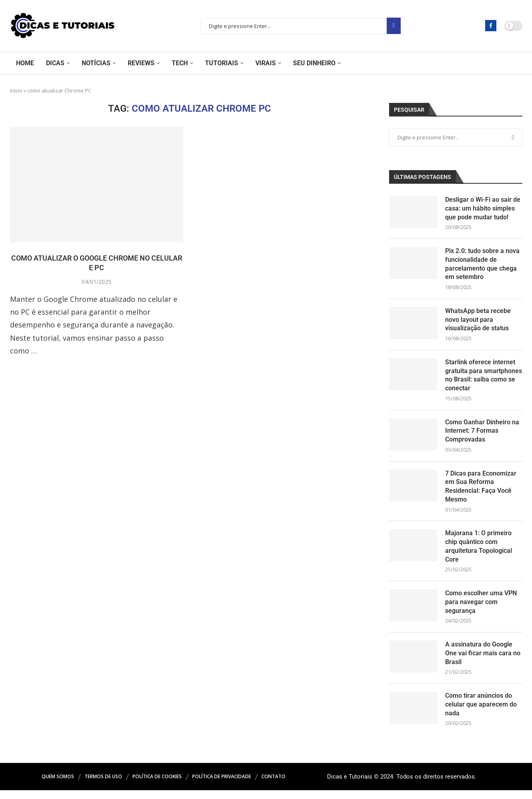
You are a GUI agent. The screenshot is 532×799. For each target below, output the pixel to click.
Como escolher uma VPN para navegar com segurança (481, 609)
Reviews (141, 63)
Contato (273, 785)
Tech (180, 63)
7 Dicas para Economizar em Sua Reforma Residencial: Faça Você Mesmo (481, 492)
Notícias (96, 63)
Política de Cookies (157, 785)
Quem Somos (58, 785)
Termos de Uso (103, 785)
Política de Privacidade (222, 785)
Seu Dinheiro (314, 63)
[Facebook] (491, 26)
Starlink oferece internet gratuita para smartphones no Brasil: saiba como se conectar (484, 378)
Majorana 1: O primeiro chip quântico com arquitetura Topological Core (479, 552)
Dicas (55, 63)
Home (25, 63)
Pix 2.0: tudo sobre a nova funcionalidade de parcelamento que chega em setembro (482, 265)
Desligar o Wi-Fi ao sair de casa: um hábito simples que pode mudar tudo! (483, 209)
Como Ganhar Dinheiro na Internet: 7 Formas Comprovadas (482, 435)
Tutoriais (222, 63)
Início (16, 90)
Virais (266, 63)
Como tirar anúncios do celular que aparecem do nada (481, 713)
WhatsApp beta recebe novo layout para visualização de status (478, 322)
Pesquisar (394, 26)
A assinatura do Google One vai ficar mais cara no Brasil (483, 661)
